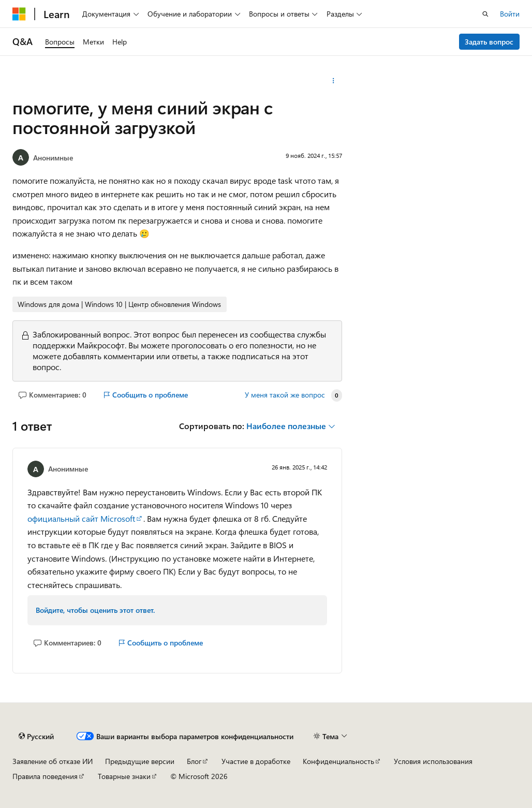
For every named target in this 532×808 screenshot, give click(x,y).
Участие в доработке (256, 761)
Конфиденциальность (338, 761)
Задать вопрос (489, 42)
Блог (194, 761)
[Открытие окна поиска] (485, 14)
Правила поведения (45, 776)
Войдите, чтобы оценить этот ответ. (95, 610)
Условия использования (433, 761)
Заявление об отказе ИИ (53, 761)
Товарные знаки (124, 776)
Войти (510, 14)
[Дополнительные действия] (333, 81)
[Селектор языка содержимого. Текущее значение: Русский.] (36, 736)
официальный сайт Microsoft (81, 518)
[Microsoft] (19, 14)
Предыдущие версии (140, 761)
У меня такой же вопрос (285, 395)
